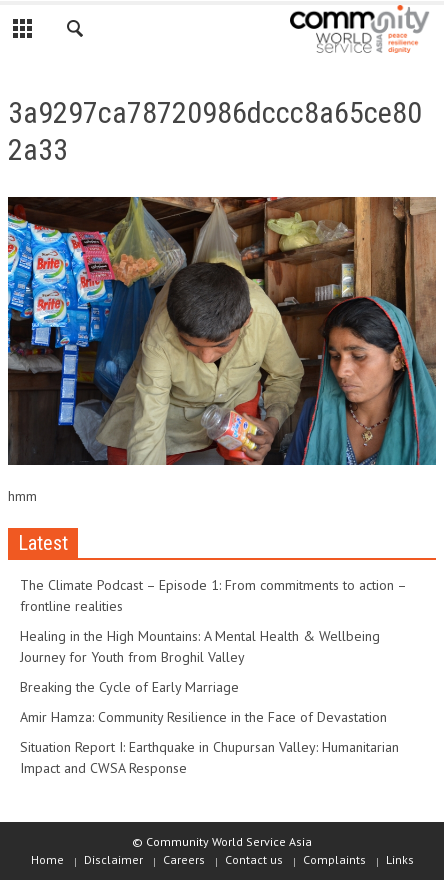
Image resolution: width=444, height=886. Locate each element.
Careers (184, 859)
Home (47, 859)
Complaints (334, 859)
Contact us (254, 859)
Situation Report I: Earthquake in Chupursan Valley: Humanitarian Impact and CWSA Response (209, 757)
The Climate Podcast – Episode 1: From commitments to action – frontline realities (213, 595)
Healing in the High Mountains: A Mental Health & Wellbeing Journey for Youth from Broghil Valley (200, 646)
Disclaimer (113, 859)
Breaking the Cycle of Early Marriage (129, 687)
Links (400, 859)
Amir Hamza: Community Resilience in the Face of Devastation (203, 717)
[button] (76, 32)
